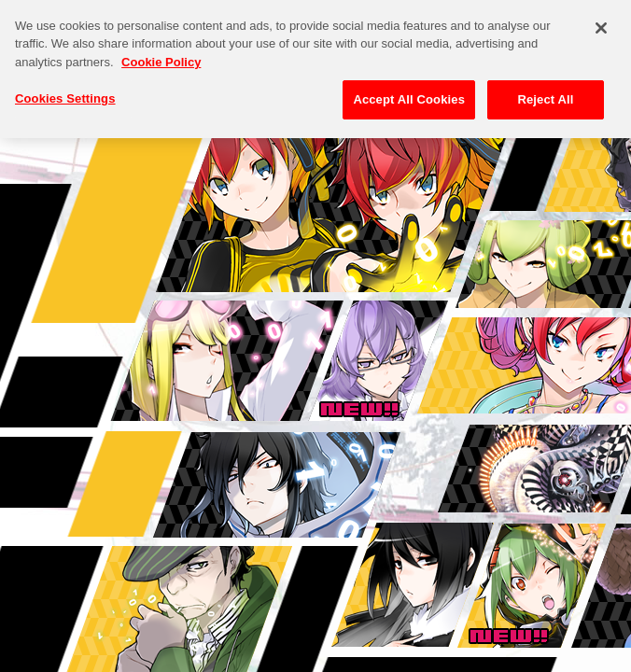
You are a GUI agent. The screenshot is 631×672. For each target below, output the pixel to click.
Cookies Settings (65, 89)
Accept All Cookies (409, 90)
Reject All (545, 90)
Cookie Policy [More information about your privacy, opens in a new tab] (161, 52)
